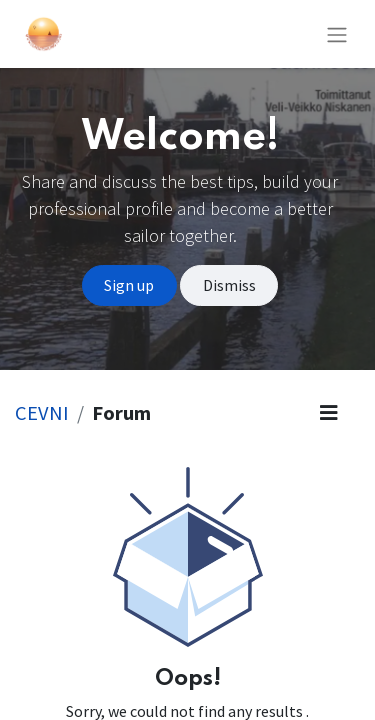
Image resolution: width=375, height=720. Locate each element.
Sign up (129, 285)
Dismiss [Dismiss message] (229, 285)
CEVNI (42, 413)
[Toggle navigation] (337, 34)
